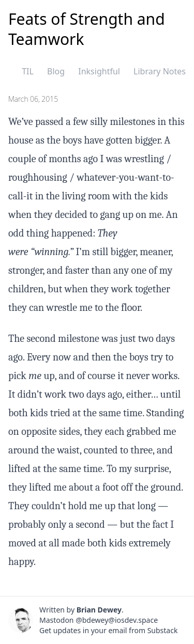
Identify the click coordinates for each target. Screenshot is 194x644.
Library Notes (160, 71)
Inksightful (99, 71)
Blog (56, 71)
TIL (28, 71)
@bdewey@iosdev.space (117, 620)
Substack (163, 630)
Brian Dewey (99, 610)
